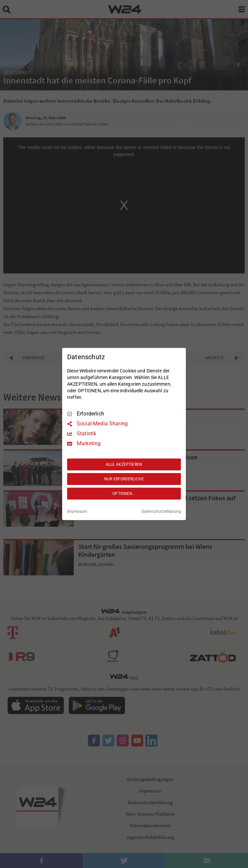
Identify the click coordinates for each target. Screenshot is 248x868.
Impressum (77, 511)
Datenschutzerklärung (161, 511)
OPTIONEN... (124, 494)
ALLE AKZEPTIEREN (124, 464)
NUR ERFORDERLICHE (124, 479)
